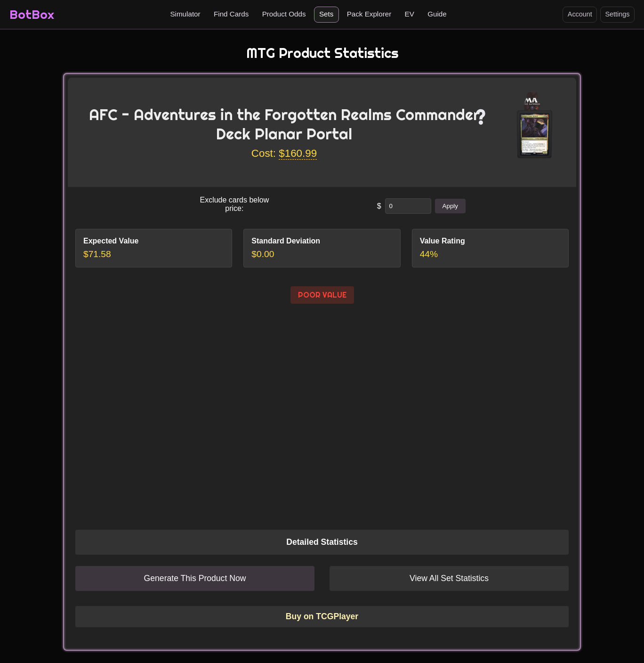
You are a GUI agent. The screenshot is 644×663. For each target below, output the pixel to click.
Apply (450, 206)
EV (410, 14)
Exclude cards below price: (234, 204)
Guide (437, 14)
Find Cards (231, 14)
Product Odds (284, 14)
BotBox (32, 14)
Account (580, 14)
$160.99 (298, 153)
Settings (617, 14)
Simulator (185, 14)
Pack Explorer (369, 14)
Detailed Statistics (322, 542)
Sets (326, 14)
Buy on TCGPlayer (322, 616)
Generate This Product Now (195, 578)
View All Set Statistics (449, 578)
